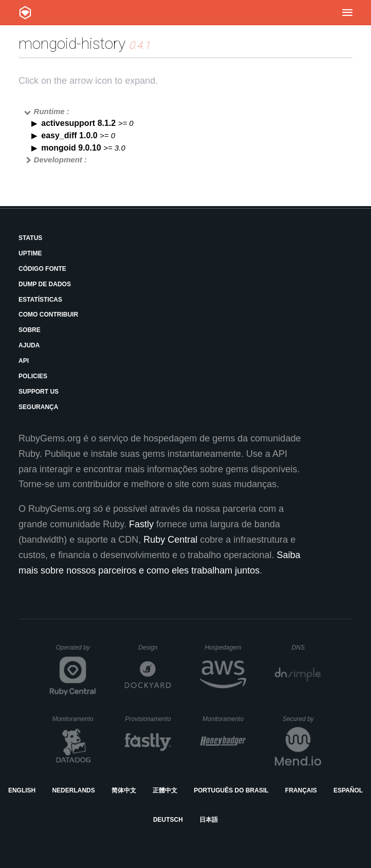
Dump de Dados (45, 284)
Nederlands (73, 790)
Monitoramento (74, 719)
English (22, 790)
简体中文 (124, 790)
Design (155, 648)
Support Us (39, 392)
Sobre (30, 330)
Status (30, 238)
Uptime (30, 253)
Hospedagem (225, 648)
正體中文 (165, 790)
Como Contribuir (48, 315)
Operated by (76, 651)
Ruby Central (170, 540)
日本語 (209, 820)
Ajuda (29, 345)
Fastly (141, 524)
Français (301, 790)
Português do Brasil (231, 790)
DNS (307, 648)
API (24, 361)
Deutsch (168, 820)
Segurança (38, 407)
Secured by (302, 719)
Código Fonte (42, 269)
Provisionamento (148, 719)
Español (348, 790)
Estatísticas (40, 300)
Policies (33, 376)
